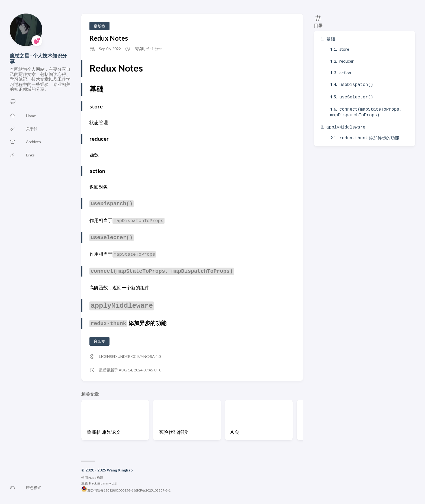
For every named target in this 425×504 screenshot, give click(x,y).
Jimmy (106, 483)
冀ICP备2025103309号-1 (152, 490)
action (345, 73)
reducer (347, 61)
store (344, 49)
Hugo (92, 478)
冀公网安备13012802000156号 (108, 490)
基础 (331, 39)
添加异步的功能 (369, 135)
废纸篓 (99, 26)
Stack (93, 483)
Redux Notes (109, 38)
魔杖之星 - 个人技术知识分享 (38, 58)
